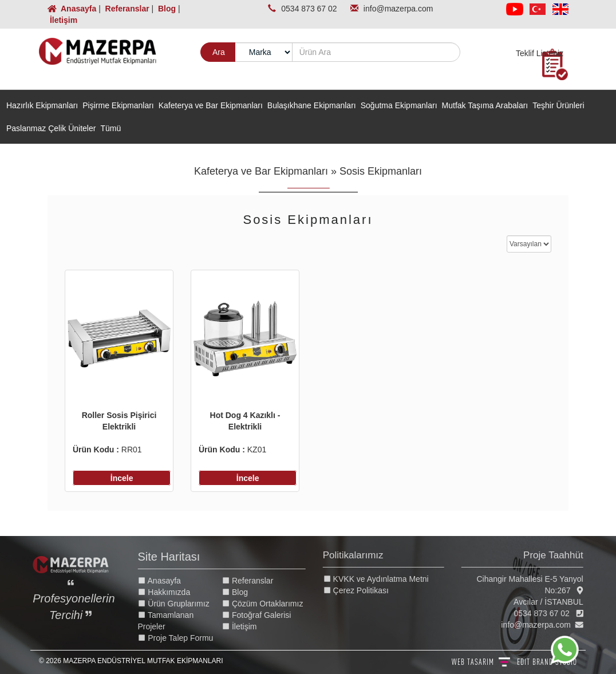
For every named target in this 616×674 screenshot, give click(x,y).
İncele (122, 478)
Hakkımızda (172, 592)
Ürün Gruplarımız (181, 604)
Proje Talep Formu (183, 638)
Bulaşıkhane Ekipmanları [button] (312, 105)
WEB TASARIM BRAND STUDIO (514, 662)
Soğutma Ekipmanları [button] (399, 105)
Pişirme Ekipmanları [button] (118, 105)
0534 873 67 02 (310, 9)
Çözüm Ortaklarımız (270, 604)
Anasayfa (73, 9)
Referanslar (126, 9)
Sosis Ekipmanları (381, 171)
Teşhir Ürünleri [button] (558, 105)
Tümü (110, 128)
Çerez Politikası (363, 590)
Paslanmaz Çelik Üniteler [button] (51, 128)
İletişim (62, 20)
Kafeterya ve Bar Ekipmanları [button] (211, 105)
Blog (166, 9)
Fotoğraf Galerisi (264, 615)
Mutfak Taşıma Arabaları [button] (485, 105)
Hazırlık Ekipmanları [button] (42, 105)
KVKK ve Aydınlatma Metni (383, 579)
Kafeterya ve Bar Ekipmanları (261, 171)
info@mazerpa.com (398, 9)
